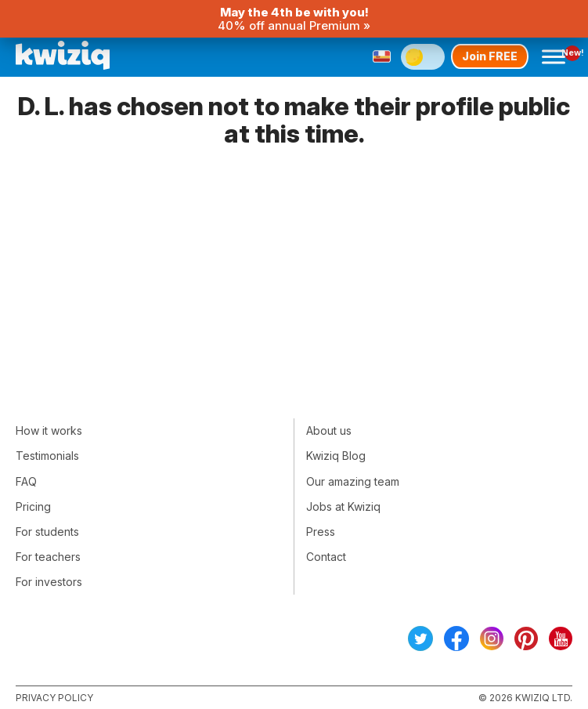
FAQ (26, 481)
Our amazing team (353, 481)
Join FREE (490, 56)
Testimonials (47, 456)
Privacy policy (54, 698)
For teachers (48, 557)
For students (47, 532)
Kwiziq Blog (336, 456)
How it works (49, 430)
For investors (49, 582)
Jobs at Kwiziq (343, 506)
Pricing (33, 506)
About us (329, 430)
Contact (326, 557)
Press (321, 532)
